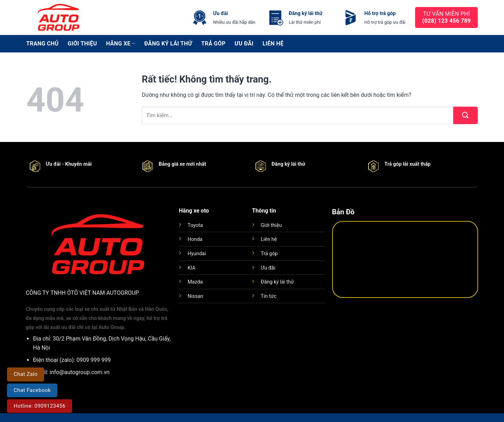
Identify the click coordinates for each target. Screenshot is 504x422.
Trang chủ (42, 44)
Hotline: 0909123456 (40, 406)
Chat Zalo (26, 374)
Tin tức (269, 296)
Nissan (195, 296)
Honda (195, 239)
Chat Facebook (32, 390)
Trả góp (213, 44)
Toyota (195, 225)
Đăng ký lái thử (168, 44)
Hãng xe (121, 44)
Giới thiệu (82, 44)
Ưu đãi (244, 44)
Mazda (195, 282)
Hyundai (197, 254)
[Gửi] (465, 115)
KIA (191, 268)
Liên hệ (273, 44)
